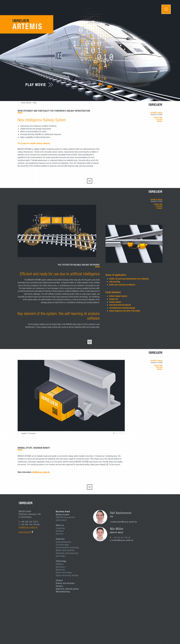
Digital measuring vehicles (67, 575)
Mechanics (60, 570)
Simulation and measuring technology (67, 555)
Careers (59, 586)
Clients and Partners (65, 583)
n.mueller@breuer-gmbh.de (122, 540)
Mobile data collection (65, 550)
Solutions (60, 531)
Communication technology (67, 547)
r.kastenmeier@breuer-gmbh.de (123, 522)
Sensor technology (64, 572)
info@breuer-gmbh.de (41, 472)
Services (60, 534)
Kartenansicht (25, 532)
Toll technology (62, 545)
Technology (61, 561)
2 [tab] (117, 433)
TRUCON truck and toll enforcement (65, 519)
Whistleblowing (63, 592)
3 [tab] (120, 433)
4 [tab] (124, 433)
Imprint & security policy (67, 589)
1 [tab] (114, 433)
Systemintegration (64, 542)
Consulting (60, 528)
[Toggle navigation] (166, 9)
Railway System (63, 514)
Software (60, 564)
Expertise (60, 539)
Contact (59, 580)
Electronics (61, 567)
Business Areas (63, 511)
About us (60, 525)
